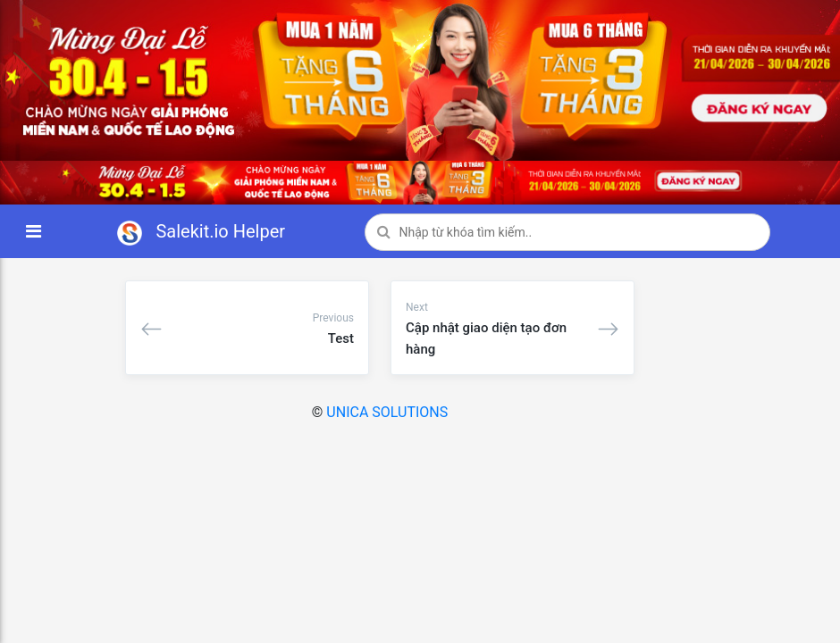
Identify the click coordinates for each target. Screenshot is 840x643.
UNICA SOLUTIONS (387, 412)
